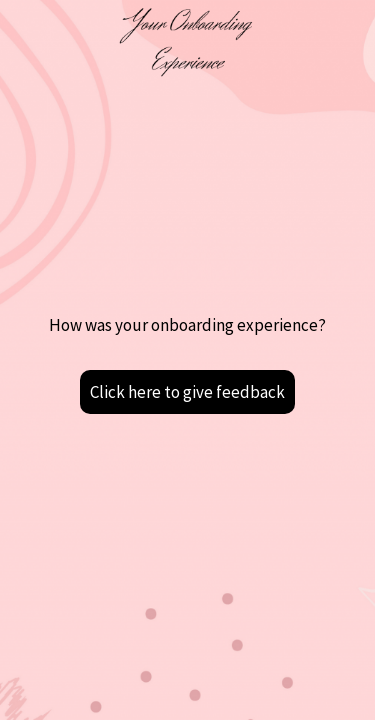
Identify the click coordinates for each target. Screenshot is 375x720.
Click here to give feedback (187, 392)
